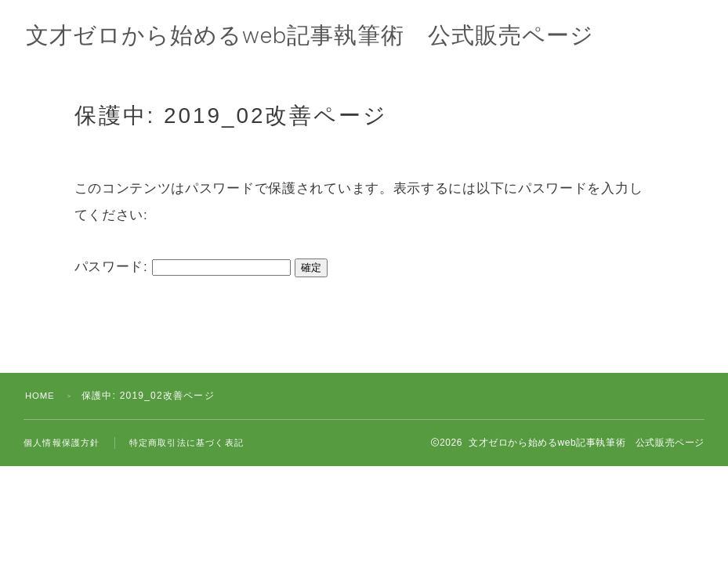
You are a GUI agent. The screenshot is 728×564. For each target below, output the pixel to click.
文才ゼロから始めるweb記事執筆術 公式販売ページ (319, 36)
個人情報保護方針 (62, 443)
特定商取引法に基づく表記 (187, 443)
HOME (41, 396)
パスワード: (183, 267)
